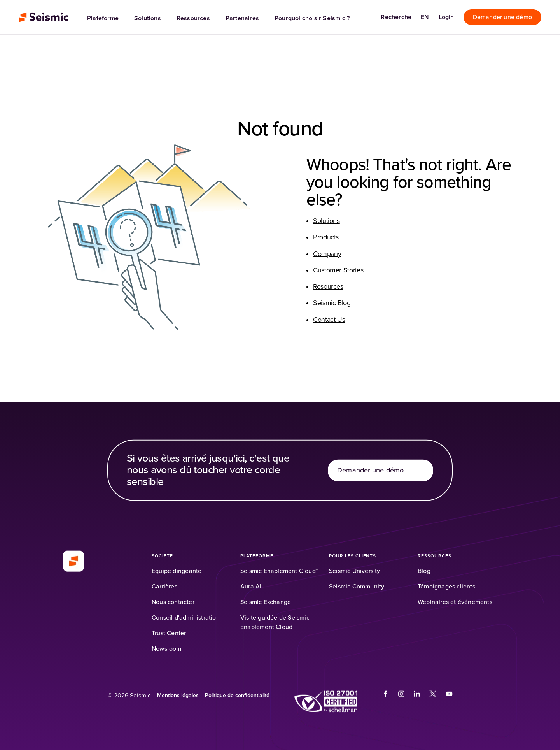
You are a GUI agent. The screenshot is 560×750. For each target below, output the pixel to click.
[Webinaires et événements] (455, 602)
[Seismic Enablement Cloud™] (279, 571)
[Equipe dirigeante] (177, 571)
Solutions (148, 18)
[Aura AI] (251, 587)
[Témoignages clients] (446, 587)
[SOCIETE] (162, 556)
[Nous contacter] (173, 602)
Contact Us (329, 320)
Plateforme (103, 18)
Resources (328, 287)
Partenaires (242, 18)
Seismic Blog (332, 303)
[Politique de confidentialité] (237, 696)
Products (326, 237)
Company (327, 254)
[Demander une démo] (502, 17)
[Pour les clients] (353, 556)
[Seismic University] (355, 571)
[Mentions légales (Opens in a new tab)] (178, 696)
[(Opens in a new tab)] (326, 702)
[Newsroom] (167, 649)
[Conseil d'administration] (186, 618)
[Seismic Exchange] (266, 602)
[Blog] (424, 571)
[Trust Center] (169, 633)
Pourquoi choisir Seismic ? (312, 18)
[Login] (446, 17)
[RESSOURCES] (435, 556)
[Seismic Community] (357, 587)
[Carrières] (164, 587)
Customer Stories (338, 270)
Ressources (193, 18)
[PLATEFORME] (257, 556)
